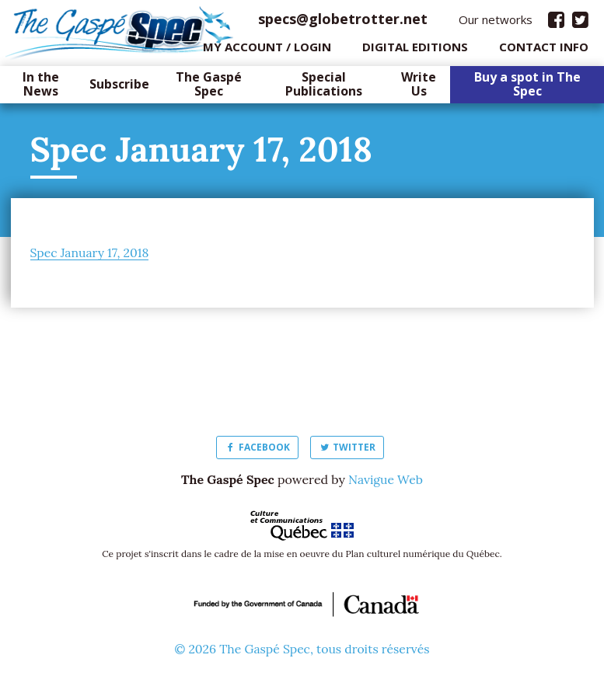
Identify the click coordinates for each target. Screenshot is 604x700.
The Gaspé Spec (209, 88)
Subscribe (119, 89)
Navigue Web (385, 483)
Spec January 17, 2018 (91, 256)
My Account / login (267, 50)
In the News (41, 88)
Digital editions (415, 50)
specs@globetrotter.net (343, 23)
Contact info (544, 50)
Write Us (419, 88)
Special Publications (324, 88)
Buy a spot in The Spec (527, 88)
